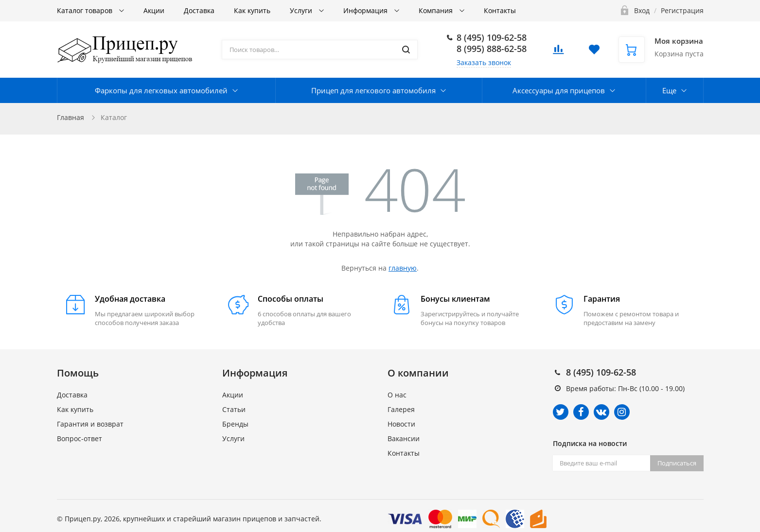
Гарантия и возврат (90, 424)
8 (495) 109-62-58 (492, 37)
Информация (366, 10)
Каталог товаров (86, 10)
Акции (154, 10)
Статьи (234, 409)
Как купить (252, 10)
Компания (437, 10)
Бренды (235, 424)
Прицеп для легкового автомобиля (373, 90)
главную (403, 268)
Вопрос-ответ (80, 438)
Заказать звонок (484, 62)
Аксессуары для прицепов (559, 90)
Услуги (302, 10)
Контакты (500, 10)
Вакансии (404, 438)
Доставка (199, 10)
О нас (397, 395)
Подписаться (677, 463)
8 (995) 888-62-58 (492, 49)
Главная (71, 117)
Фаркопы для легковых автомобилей (161, 90)
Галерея (401, 409)
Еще (669, 90)
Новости (401, 424)
